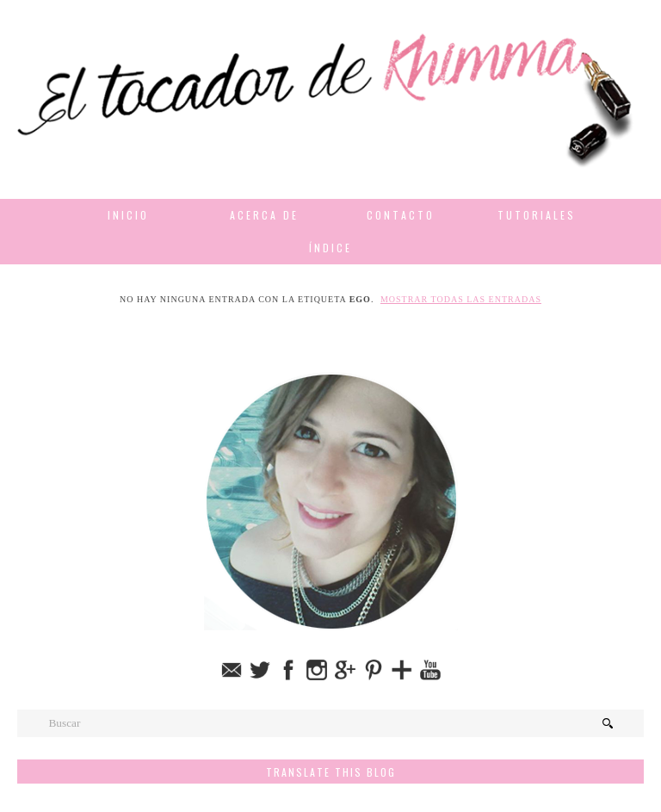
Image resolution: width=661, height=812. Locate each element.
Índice (330, 248)
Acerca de (264, 215)
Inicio (128, 215)
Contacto (401, 215)
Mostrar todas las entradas (461, 299)
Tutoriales (537, 215)
